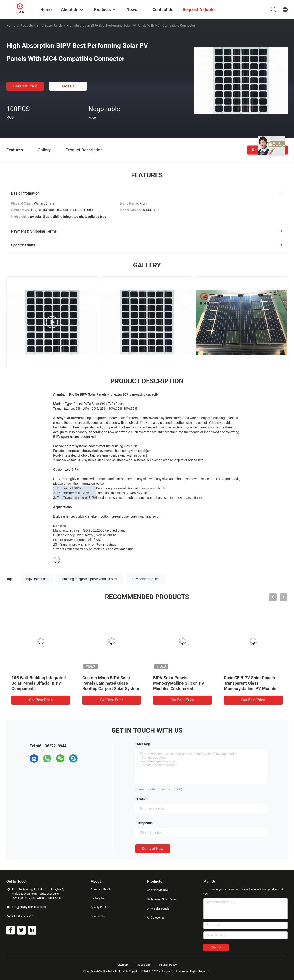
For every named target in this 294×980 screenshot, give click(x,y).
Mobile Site (143, 965)
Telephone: (145, 823)
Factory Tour (99, 898)
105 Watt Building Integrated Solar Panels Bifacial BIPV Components (39, 683)
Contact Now (153, 849)
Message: (144, 744)
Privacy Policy (168, 965)
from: (141, 799)
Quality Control (100, 907)
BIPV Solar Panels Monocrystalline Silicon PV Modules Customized (179, 683)
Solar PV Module (157, 890)
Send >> (216, 947)
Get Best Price (25, 86)
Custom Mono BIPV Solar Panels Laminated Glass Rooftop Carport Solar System (111, 683)
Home (11, 26)
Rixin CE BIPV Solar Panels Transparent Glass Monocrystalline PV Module (250, 683)
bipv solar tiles (37, 579)
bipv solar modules (146, 579)
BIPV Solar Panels (50, 26)
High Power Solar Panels (162, 899)
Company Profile (101, 890)
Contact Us (98, 916)
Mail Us (68, 86)
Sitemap (123, 965)
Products (26, 26)
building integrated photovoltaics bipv (90, 579)
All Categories (156, 918)
